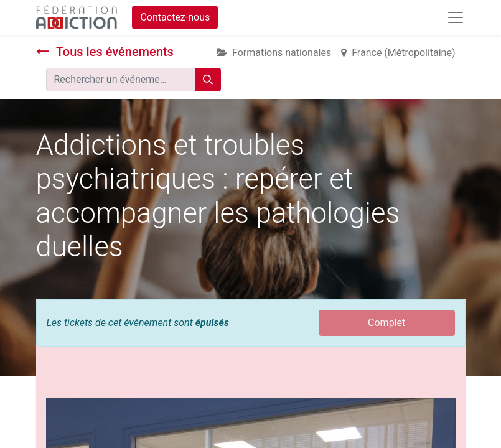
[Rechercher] (208, 80)
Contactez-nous (175, 17)
